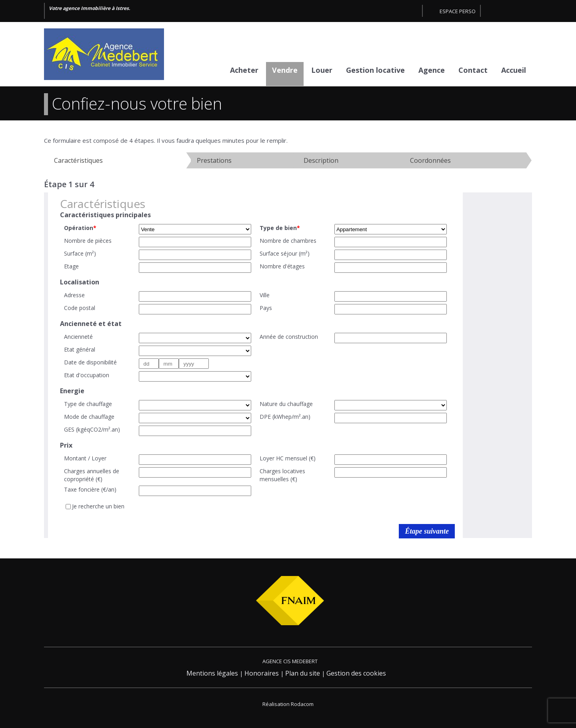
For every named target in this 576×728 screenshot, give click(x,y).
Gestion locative (375, 70)
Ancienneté (78, 337)
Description (321, 160)
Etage (71, 266)
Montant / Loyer (85, 458)
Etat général (80, 349)
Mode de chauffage (89, 417)
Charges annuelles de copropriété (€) (92, 475)
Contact (473, 70)
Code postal (80, 308)
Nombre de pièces (88, 241)
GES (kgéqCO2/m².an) (92, 429)
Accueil (514, 70)
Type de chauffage (88, 404)
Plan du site (303, 673)
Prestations (214, 160)
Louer (322, 70)
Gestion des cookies (356, 673)
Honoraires (262, 673)
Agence (432, 70)
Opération (80, 228)
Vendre (285, 70)
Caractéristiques (78, 160)
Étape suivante (427, 531)
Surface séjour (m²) (285, 253)
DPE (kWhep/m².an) (285, 417)
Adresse (74, 295)
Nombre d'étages (282, 266)
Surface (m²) (80, 253)
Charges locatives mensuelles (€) (282, 475)
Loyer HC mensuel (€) (288, 458)
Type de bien (280, 228)
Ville (265, 295)
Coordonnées (430, 160)
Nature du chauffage (286, 404)
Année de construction (289, 337)
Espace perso (458, 11)
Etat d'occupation (87, 375)
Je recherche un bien (98, 506)
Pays (266, 308)
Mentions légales (212, 673)
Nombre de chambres (288, 241)
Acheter (244, 70)
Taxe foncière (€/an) (90, 489)
